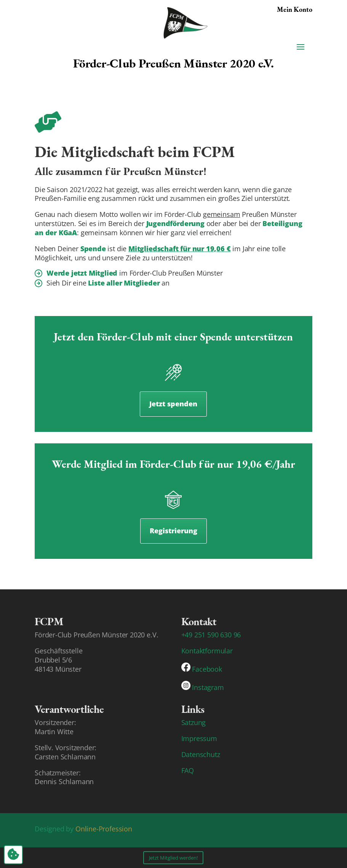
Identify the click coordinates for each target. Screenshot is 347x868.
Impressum (199, 738)
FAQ (188, 770)
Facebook (207, 669)
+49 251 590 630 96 (211, 635)
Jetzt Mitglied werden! (173, 858)
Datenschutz (201, 754)
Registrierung (173, 531)
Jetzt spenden (173, 404)
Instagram (208, 687)
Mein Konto (295, 9)
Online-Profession (104, 829)
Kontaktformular (207, 651)
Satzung (194, 722)
